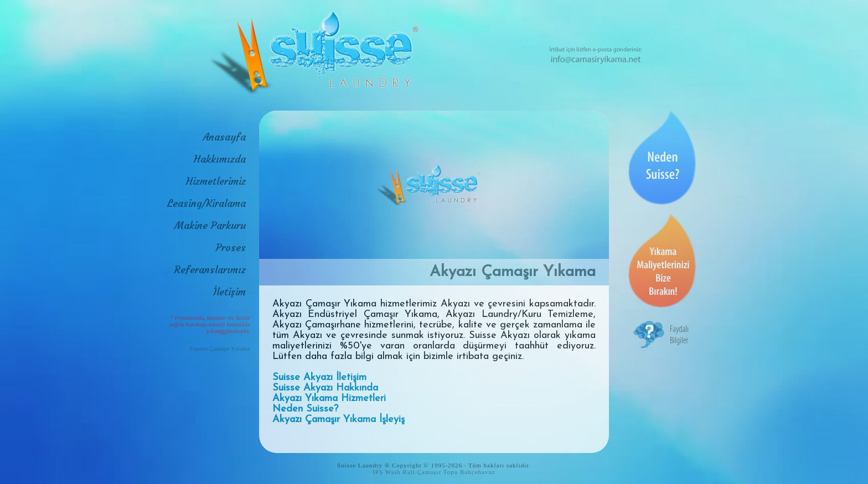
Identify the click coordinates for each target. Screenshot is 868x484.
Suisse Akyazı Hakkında (325, 388)
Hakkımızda (220, 159)
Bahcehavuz (478, 472)
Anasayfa (224, 137)
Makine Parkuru (210, 225)
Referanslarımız (210, 270)
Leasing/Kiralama (206, 203)
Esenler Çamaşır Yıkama (220, 348)
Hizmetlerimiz (216, 181)
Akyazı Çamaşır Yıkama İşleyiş (339, 420)
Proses (231, 248)
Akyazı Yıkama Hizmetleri (329, 399)
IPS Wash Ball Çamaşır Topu (415, 472)
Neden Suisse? (305, 409)
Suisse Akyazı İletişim (319, 378)
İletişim (229, 292)
